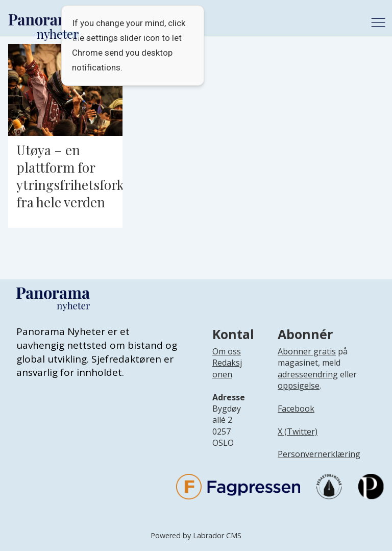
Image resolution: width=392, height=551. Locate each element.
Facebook (296, 409)
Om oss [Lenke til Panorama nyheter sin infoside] (227, 351)
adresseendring (308, 374)
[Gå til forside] (44, 20)
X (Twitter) (298, 432)
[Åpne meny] (378, 22)
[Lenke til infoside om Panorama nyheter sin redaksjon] (227, 376)
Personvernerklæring (319, 454)
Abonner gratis (307, 351)
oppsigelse (299, 386)
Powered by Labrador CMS (196, 535)
